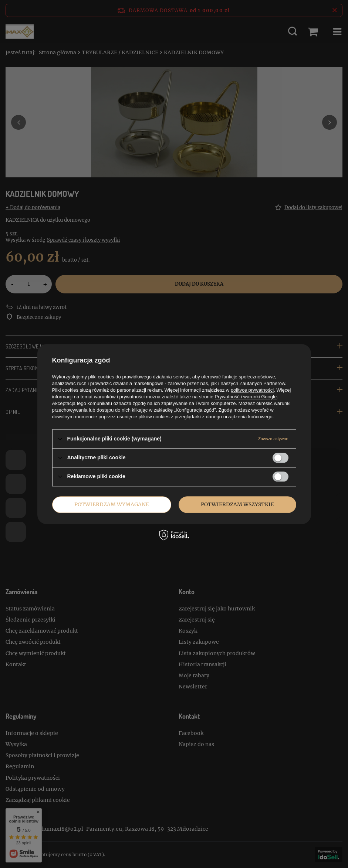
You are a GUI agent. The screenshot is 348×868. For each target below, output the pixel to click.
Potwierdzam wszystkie (237, 504)
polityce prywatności (252, 390)
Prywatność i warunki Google (246, 397)
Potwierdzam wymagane (112, 504)
